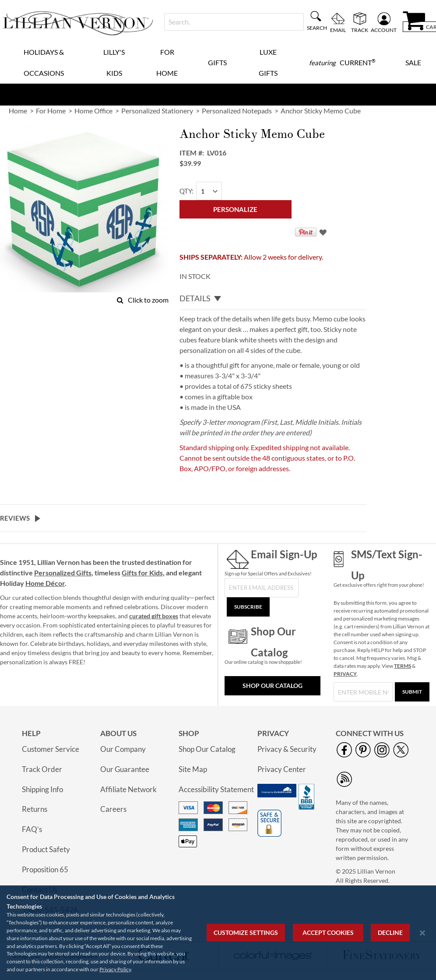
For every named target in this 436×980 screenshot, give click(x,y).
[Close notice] (422, 933)
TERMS (403, 666)
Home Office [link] (93, 111)
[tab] (273, 299)
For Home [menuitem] (167, 62)
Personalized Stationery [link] (157, 111)
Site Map (193, 769)
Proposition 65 (45, 869)
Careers (113, 809)
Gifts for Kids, (143, 573)
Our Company (123, 749)
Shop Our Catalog (272, 686)
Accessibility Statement (216, 789)
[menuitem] (342, 63)
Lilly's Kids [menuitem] (114, 62)
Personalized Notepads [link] (237, 111)
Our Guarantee (125, 769)
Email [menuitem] (338, 30)
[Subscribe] (248, 607)
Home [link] (18, 111)
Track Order (42, 769)
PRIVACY (345, 674)
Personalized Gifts (63, 573)
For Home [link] (51, 111)
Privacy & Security (287, 749)
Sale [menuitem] (413, 62)
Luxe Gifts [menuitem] (268, 62)
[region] (218, 933)
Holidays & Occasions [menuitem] (44, 62)
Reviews (15, 518)
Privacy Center (282, 769)
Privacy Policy (115, 969)
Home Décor (45, 583)
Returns (35, 809)
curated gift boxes (154, 616)
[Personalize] (236, 209)
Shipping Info (42, 789)
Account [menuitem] (384, 30)
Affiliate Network (128, 789)
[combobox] (234, 22)
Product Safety (46, 849)
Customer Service (51, 749)
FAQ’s (32, 829)
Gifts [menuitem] (217, 62)
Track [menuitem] (360, 30)
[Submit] (412, 692)
